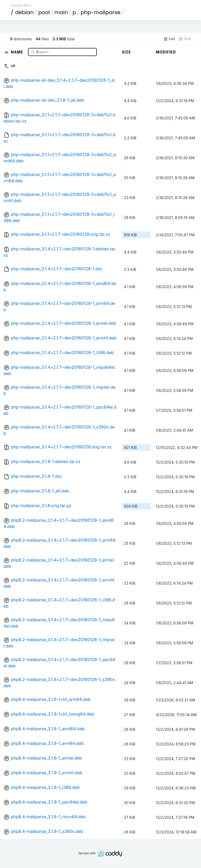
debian (24, 12)
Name (18, 52)
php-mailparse (100, 12)
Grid (185, 39)
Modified (166, 52)
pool (44, 12)
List (169, 39)
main (61, 12)
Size (127, 52)
